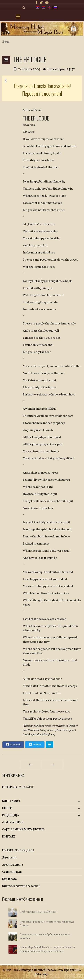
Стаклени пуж (12, 872)
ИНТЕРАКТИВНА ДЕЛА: (19, 851)
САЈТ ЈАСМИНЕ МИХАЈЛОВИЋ (23, 830)
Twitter (35, 744)
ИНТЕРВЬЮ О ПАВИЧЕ (18, 787)
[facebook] (36, 3)
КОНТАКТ (9, 837)
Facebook (13, 744)
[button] (69, 801)
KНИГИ (7, 808)
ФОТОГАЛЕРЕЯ (13, 823)
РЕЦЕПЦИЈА (11, 815)
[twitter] (41, 3)
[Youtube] (47, 3)
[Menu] (18, 17)
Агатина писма (13, 865)
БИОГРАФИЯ (11, 801)
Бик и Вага (9, 879)
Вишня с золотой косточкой (21, 886)
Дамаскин (9, 858)
